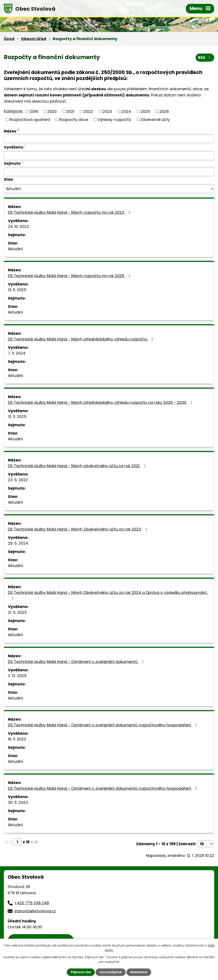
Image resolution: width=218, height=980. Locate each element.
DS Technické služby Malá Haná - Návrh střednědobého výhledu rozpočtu (81, 339)
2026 (164, 111)
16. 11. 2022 (17, 739)
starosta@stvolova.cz (35, 911)
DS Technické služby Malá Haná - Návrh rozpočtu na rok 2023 (70, 212)
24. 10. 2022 (18, 226)
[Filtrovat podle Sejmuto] (109, 172)
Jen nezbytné (111, 972)
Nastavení (139, 972)
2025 (145, 111)
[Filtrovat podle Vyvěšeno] (109, 156)
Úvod (9, 39)
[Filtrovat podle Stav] (109, 189)
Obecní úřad (34, 39)
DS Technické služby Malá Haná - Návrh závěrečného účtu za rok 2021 (78, 466)
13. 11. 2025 (17, 290)
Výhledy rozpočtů (114, 120)
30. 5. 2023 (18, 802)
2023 (107, 111)
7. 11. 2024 (17, 353)
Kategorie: (13, 111)
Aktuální (15, 249)
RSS (205, 57)
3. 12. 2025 (17, 676)
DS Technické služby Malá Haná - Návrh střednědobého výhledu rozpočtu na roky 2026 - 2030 (101, 402)
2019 (34, 111)
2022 (88, 111)
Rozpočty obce (74, 120)
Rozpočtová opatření (30, 120)
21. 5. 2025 (17, 612)
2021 (70, 111)
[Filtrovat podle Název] (109, 139)
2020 (52, 111)
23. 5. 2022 (18, 480)
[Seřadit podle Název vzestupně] (19, 129)
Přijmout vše (81, 972)
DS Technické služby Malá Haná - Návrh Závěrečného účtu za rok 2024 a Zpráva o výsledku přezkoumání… (108, 595)
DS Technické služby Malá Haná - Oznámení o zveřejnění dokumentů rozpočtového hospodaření (103, 725)
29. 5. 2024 (18, 543)
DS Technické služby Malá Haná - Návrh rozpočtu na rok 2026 (70, 276)
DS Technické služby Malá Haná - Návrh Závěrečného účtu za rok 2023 (78, 529)
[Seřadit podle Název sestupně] (19, 131)
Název (10, 131)
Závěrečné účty (155, 120)
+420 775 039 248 (32, 903)
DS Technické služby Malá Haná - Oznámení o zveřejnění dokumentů (77, 662)
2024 (126, 111)
